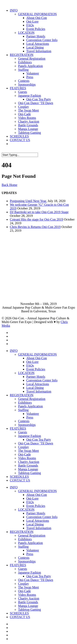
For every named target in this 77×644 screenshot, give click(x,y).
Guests (23, 92)
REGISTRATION (22, 55)
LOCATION (26, 33)
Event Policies (36, 29)
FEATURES (18, 88)
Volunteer (33, 73)
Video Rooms (27, 118)
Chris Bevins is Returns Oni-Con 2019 (35, 227)
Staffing (23, 70)
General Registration (32, 59)
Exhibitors (25, 62)
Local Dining (35, 47)
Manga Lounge (28, 129)
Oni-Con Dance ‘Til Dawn (36, 103)
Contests (24, 81)
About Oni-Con (37, 18)
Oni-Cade (24, 114)
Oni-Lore (32, 22)
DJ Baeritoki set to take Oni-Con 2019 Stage (39, 212)
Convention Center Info (42, 40)
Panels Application (30, 66)
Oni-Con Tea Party (39, 99)
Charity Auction (29, 121)
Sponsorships (27, 84)
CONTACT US (20, 140)
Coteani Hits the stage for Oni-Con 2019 (37, 219)
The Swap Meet (28, 110)
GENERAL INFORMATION (37, 14)
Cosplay (23, 107)
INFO (14, 10)
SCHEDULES (19, 136)
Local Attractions (38, 44)
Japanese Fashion (30, 96)
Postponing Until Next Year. (28, 201)
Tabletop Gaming (29, 133)
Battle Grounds (28, 125)
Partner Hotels (36, 36)
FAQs (30, 25)
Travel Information (39, 51)
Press (30, 77)
